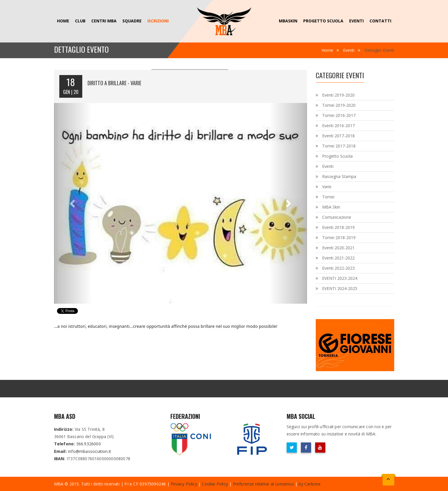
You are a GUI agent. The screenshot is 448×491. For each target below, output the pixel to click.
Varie (327, 187)
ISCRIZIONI (158, 21)
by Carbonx (309, 484)
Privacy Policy (184, 484)
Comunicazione (337, 217)
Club (80, 21)
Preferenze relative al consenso (263, 484)
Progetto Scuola (323, 21)
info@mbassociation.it (90, 451)
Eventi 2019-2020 (338, 95)
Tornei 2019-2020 (339, 105)
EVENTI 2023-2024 (340, 278)
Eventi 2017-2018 (338, 136)
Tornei (328, 197)
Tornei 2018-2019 (339, 238)
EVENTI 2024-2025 (340, 288)
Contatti (380, 21)
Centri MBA (104, 21)
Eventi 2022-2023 (338, 268)
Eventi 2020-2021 (338, 248)
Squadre (132, 21)
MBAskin (288, 21)
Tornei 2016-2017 (339, 115)
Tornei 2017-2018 (339, 146)
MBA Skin (331, 207)
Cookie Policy (215, 484)
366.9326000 (89, 444)
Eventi (356, 21)
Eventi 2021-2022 (338, 258)
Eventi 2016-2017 (338, 126)
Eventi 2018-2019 (338, 227)
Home (63, 21)
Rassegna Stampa (339, 176)
